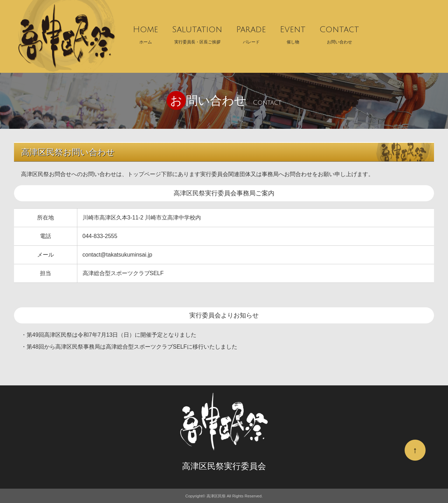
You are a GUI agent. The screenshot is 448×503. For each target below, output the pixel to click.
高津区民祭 (216, 496)
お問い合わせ (339, 33)
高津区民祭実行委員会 (224, 466)
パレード (251, 33)
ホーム (146, 33)
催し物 (293, 33)
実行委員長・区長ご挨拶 (197, 33)
